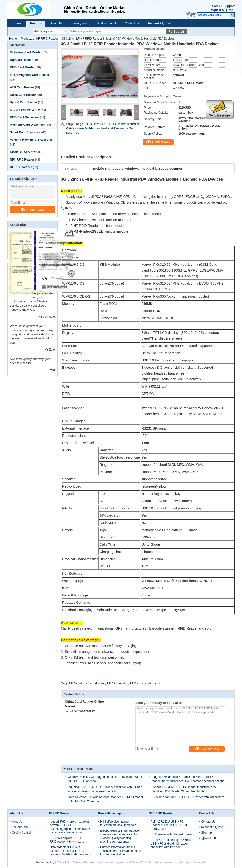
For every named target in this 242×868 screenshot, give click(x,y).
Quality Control (106, 23)
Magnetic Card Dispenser (27, 125)
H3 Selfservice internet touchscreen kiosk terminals (118, 823)
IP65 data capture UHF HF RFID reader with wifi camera (188, 797)
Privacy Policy (45, 862)
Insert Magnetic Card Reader (30, 75)
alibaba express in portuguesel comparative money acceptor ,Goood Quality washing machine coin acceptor (120, 836)
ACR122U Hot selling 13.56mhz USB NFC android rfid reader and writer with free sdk (171, 844)
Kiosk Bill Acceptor (23, 152)
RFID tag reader (117, 684)
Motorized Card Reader (26, 52)
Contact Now (32, 210)
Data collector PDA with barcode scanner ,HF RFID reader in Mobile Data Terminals (70, 851)
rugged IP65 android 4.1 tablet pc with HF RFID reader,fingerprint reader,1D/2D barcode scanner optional (70, 827)
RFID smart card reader (145, 684)
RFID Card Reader (22, 67)
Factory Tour (80, 23)
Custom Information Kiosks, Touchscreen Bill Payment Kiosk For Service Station (121, 851)
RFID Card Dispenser (24, 117)
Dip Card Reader (21, 60)
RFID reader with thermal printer (171, 834)
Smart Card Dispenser (25, 132)
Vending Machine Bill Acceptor (31, 140)
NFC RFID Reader (22, 160)
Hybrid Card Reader (24, 102)
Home (17, 23)
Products (36, 23)
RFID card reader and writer (87, 684)
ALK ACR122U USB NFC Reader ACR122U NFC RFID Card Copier (169, 825)
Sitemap (206, 833)
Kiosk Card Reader (23, 95)
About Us (57, 23)
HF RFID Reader (47, 39)
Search (179, 32)
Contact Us (132, 23)
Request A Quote (221, 10)
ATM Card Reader (22, 87)
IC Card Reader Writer (25, 110)
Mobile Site (210, 839)
